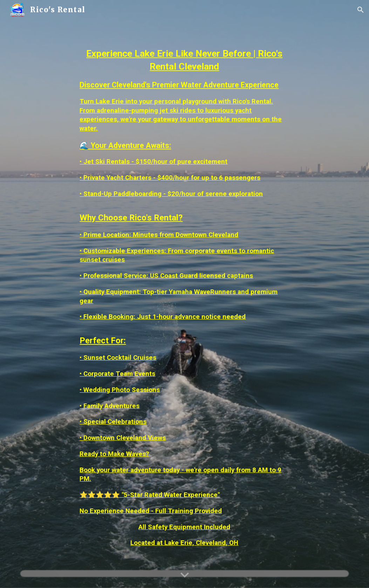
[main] (184, 294)
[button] (361, 10)
